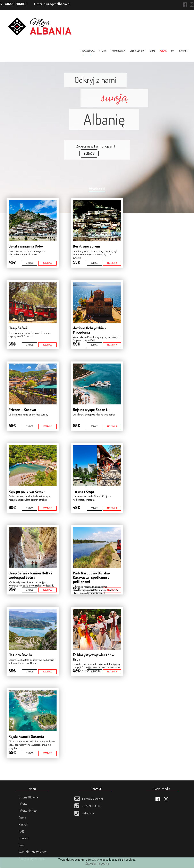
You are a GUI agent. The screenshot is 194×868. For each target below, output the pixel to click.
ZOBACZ (89, 153)
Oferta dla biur (138, 51)
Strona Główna (28, 797)
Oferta (103, 51)
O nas (153, 51)
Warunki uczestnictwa (32, 852)
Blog (21, 845)
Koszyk (164, 51)
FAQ (173, 51)
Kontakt (184, 51)
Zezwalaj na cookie (97, 863)
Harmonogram (118, 51)
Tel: (14, 4)
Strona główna (87, 51)
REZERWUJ (47, 263)
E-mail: (52, 4)
